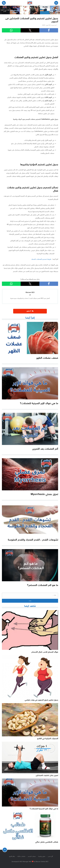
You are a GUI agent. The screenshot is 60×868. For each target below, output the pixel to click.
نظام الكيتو (12, 856)
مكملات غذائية (21, 856)
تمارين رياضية (42, 856)
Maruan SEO (30, 293)
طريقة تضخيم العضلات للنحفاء (41, 259)
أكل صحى (50, 856)
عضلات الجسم (32, 856)
